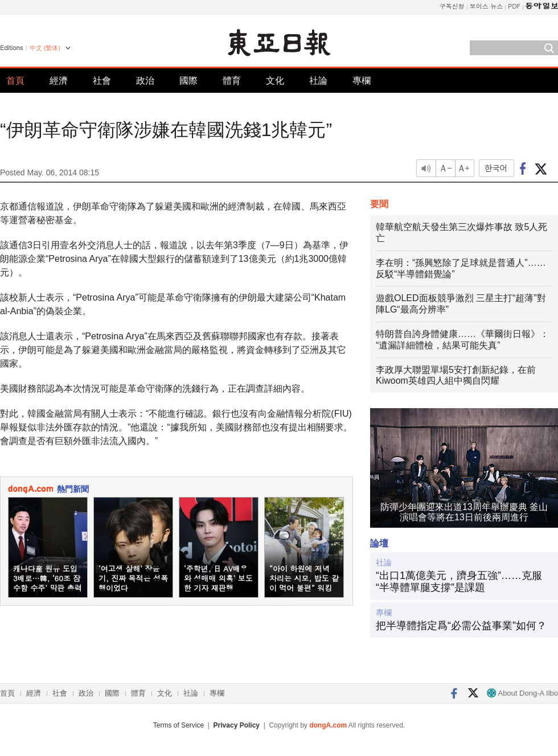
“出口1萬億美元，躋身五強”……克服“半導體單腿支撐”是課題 (459, 582)
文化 (275, 81)
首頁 (15, 81)
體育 (232, 81)
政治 (145, 81)
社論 (318, 81)
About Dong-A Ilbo (522, 693)
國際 (188, 81)
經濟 (59, 81)
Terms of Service (179, 725)
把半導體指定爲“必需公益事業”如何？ (461, 626)
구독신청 (452, 6)
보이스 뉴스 (487, 6)
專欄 (362, 81)
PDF (514, 6)
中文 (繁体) (45, 48)
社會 (102, 81)
